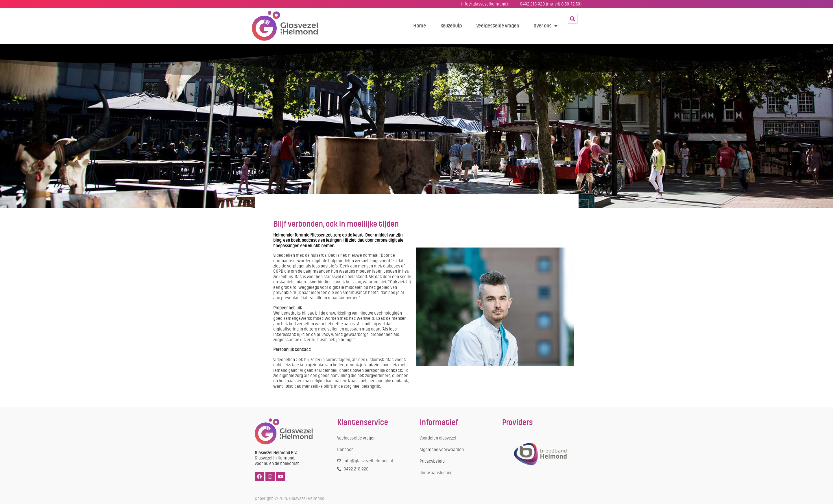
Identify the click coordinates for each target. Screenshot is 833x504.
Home (420, 26)
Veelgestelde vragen (498, 26)
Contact (345, 450)
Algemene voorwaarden (442, 450)
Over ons (545, 26)
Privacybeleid (432, 461)
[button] (573, 19)
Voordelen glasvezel (438, 438)
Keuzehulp (451, 26)
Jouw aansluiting (436, 473)
